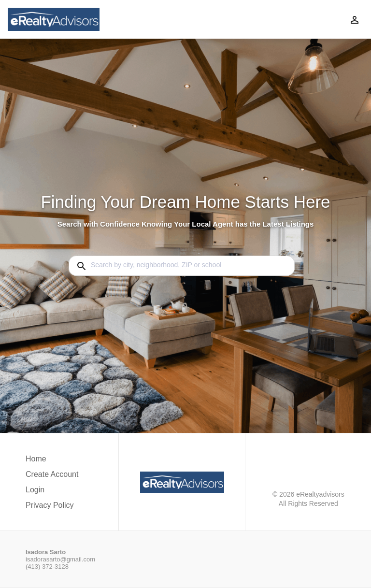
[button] (52, 492)
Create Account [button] (52, 474)
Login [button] (35, 490)
